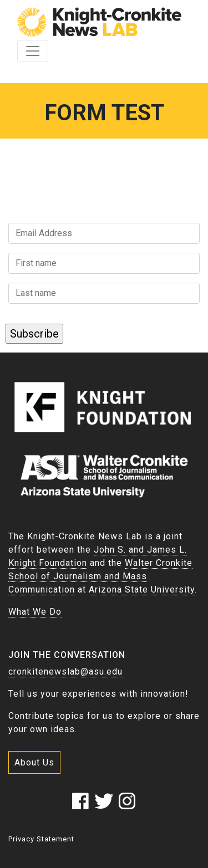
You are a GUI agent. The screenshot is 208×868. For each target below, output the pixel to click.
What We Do (35, 612)
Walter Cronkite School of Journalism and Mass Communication (100, 576)
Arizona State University (142, 589)
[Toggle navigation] (33, 51)
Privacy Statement (41, 839)
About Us (34, 762)
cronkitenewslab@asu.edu (65, 672)
